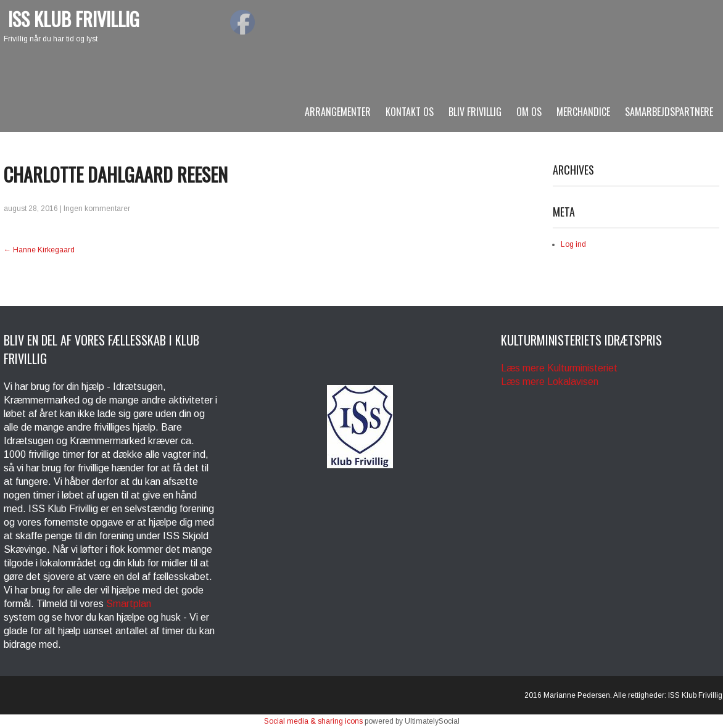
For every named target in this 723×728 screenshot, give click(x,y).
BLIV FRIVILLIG (475, 112)
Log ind (573, 244)
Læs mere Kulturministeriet (559, 368)
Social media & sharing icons (313, 721)
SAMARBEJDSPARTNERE (669, 112)
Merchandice (583, 112)
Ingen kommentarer (97, 209)
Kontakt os (410, 112)
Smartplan (129, 604)
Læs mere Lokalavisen (550, 382)
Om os (529, 112)
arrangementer (338, 112)
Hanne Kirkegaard (39, 250)
